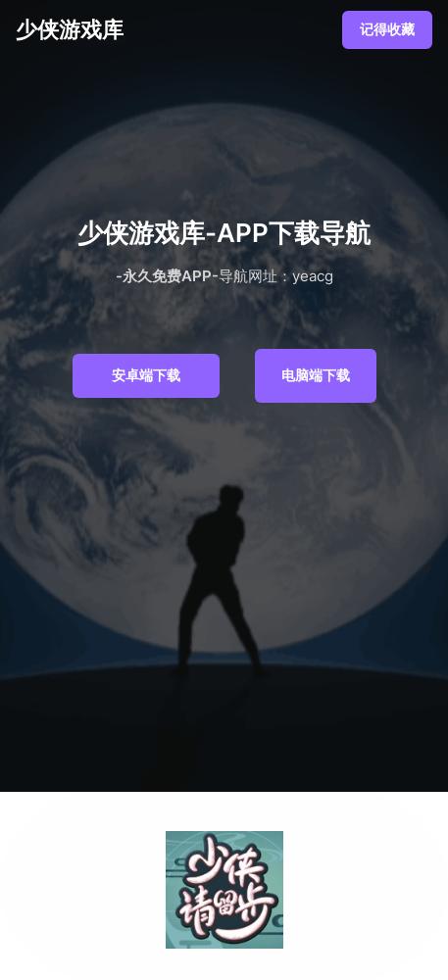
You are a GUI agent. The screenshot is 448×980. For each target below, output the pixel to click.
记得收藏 (387, 29)
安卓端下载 (146, 375)
